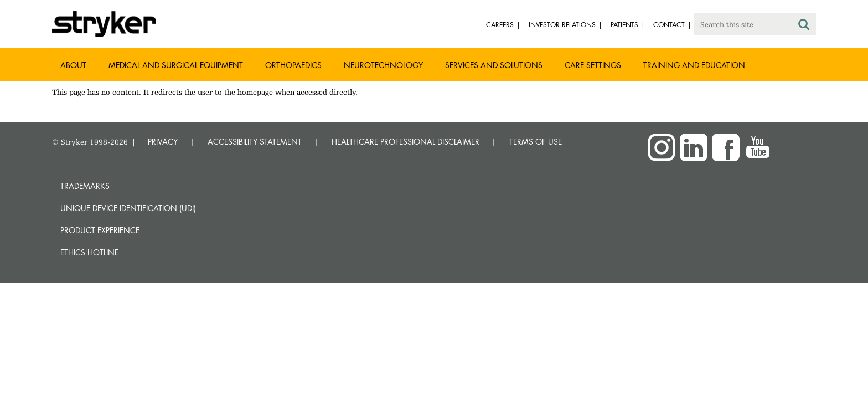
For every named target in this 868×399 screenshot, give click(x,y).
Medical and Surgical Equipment (176, 65)
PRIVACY (163, 142)
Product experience (100, 230)
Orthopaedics (293, 65)
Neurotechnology (383, 65)
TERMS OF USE (536, 142)
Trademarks (85, 186)
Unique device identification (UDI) (128, 208)
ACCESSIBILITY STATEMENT (255, 142)
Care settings (593, 65)
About (73, 65)
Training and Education (694, 65)
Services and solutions (494, 65)
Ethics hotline (89, 252)
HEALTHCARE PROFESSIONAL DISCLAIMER (405, 142)
